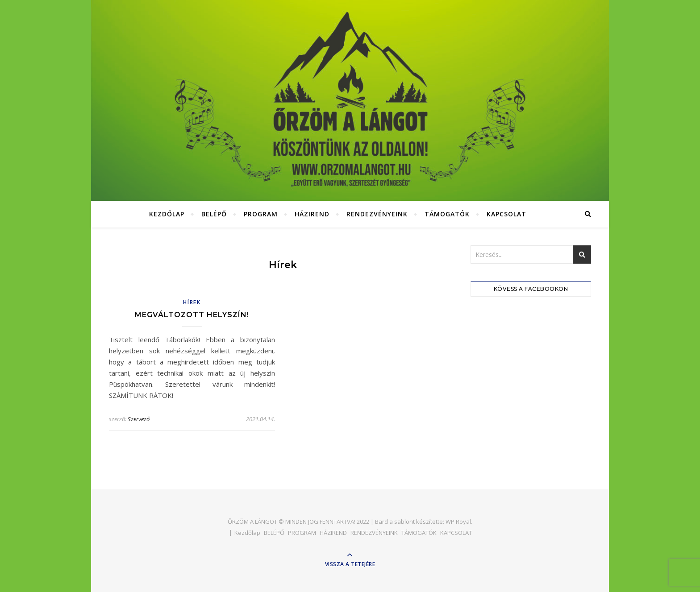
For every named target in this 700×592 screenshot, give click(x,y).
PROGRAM (261, 214)
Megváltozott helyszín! (192, 315)
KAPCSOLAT (506, 214)
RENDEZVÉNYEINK (377, 214)
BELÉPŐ (214, 214)
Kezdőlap (167, 214)
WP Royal (458, 522)
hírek (192, 302)
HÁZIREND (312, 214)
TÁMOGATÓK (447, 214)
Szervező (139, 419)
